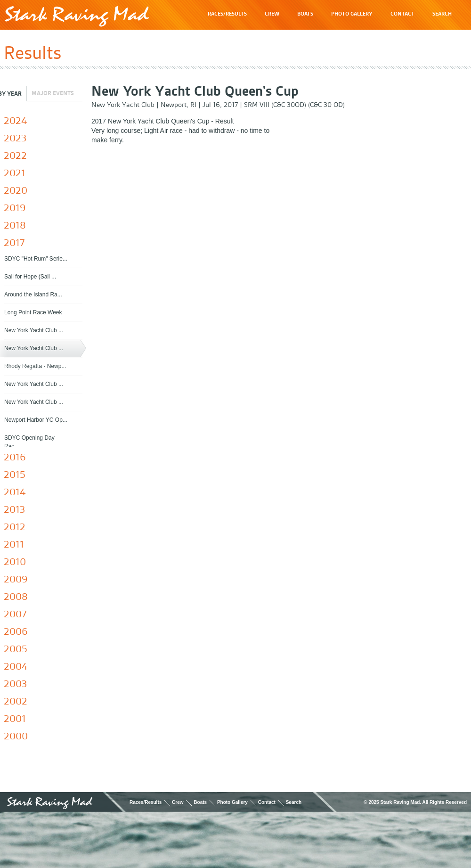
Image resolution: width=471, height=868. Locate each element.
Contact (267, 802)
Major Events (53, 93)
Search (294, 802)
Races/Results (146, 802)
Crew (178, 802)
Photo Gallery (232, 802)
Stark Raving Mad (77, 16)
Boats (200, 802)
